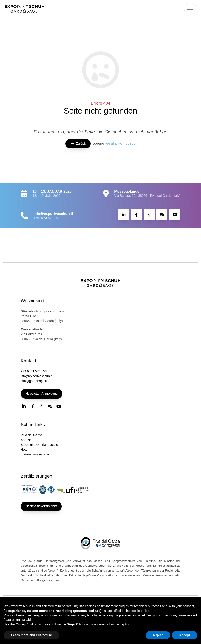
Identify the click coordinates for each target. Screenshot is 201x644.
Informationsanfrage (35, 454)
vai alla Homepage (120, 143)
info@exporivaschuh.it (36, 376)
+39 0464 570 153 (46, 218)
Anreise (26, 440)
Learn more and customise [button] (31, 635)
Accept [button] (185, 635)
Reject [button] (158, 635)
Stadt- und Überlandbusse (39, 445)
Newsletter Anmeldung (42, 394)
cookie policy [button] (140, 611)
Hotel (24, 450)
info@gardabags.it (34, 381)
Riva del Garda (31, 435)
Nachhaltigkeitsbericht (41, 506)
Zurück (78, 144)
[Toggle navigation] (190, 8)
